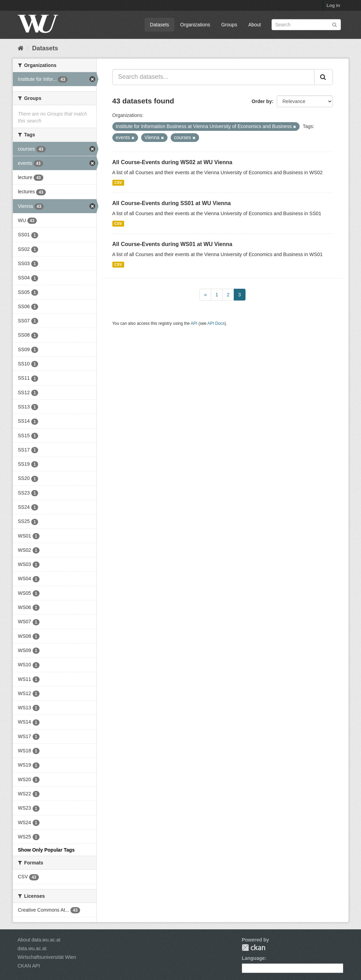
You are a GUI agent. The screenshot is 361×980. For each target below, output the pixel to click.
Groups (229, 25)
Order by (262, 101)
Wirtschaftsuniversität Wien (47, 957)
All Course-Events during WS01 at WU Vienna (172, 244)
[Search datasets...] (213, 77)
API (194, 323)
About (255, 25)
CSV (118, 183)
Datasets (159, 25)
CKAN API (29, 966)
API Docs (216, 323)
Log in (333, 5)
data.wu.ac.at (32, 948)
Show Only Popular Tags (46, 850)
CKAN (253, 948)
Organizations (195, 25)
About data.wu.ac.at (39, 940)
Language (253, 958)
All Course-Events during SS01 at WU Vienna (172, 203)
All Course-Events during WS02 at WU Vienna (172, 162)
